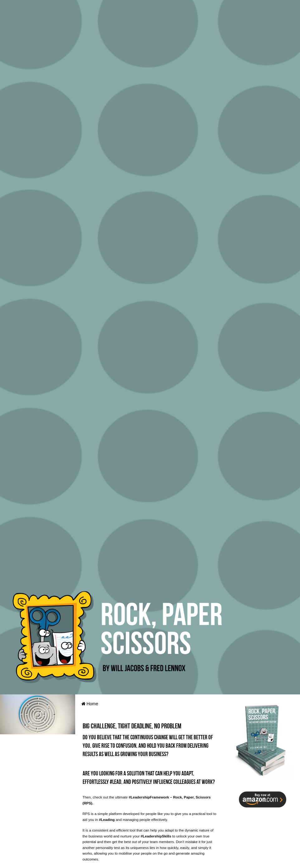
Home (90, 704)
